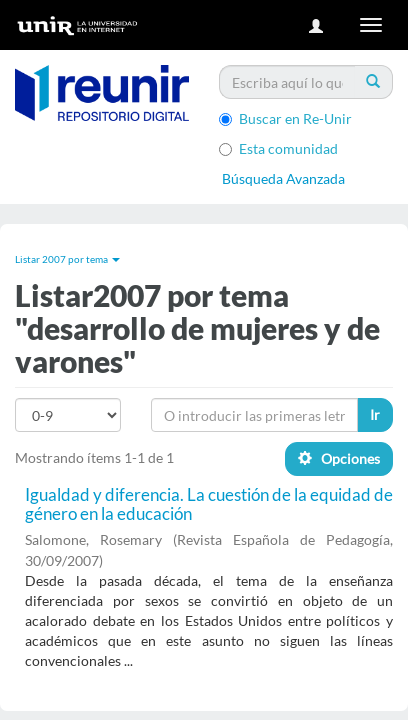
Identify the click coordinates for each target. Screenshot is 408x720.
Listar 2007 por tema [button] (67, 259)
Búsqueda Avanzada (283, 178)
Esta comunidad (278, 148)
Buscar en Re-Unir (285, 118)
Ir (375, 414)
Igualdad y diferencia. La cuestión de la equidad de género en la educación (209, 504)
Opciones (339, 458)
